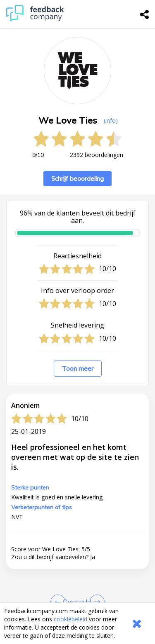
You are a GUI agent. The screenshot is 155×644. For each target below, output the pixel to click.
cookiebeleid (70, 619)
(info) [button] (111, 121)
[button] (77, 598)
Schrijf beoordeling (77, 179)
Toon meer (78, 369)
